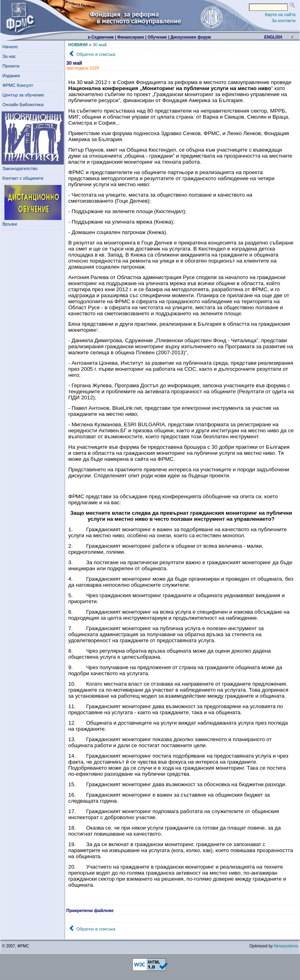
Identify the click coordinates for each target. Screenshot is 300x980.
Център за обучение (24, 95)
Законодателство (20, 168)
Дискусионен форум (191, 37)
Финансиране (131, 37)
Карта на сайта (280, 14)
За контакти (284, 21)
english (273, 37)
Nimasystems (286, 946)
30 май (99, 45)
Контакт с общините (23, 178)
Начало (10, 47)
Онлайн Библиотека (23, 105)
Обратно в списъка (96, 54)
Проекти (12, 66)
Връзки (11, 224)
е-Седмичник (101, 37)
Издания (12, 76)
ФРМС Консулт (19, 85)
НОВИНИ (78, 45)
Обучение (157, 37)
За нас (10, 56)
